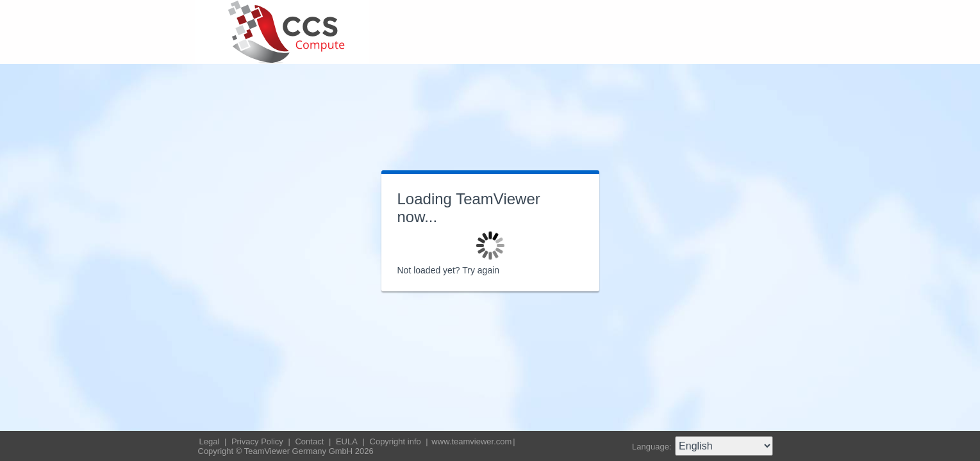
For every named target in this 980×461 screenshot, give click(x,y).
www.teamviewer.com (471, 441)
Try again (481, 270)
